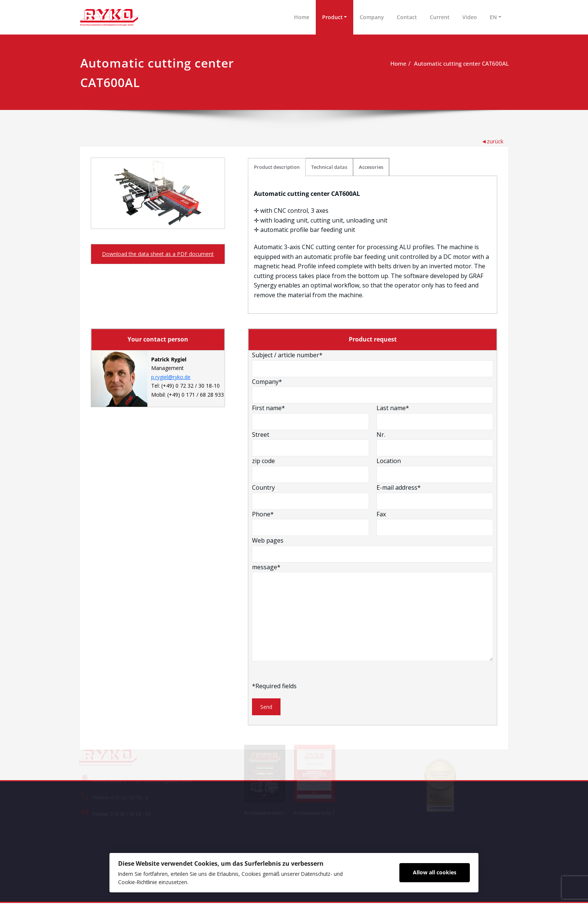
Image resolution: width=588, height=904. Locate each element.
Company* (373, 391)
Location (435, 471)
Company (372, 17)
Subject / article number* (373, 364)
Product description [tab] (277, 167)
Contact (407, 17)
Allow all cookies (437, 872)
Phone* (311, 523)
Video (470, 17)
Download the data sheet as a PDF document (158, 254)
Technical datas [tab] (330, 167)
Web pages (373, 550)
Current (440, 17)
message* (373, 613)
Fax (435, 523)
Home (302, 17)
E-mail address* (435, 497)
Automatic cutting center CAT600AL (461, 63)
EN (493, 17)
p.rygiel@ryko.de (171, 378)
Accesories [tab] (371, 167)
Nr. (435, 444)
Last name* (435, 418)
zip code (311, 471)
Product (332, 17)
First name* (311, 418)
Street (311, 444)
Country (311, 497)
